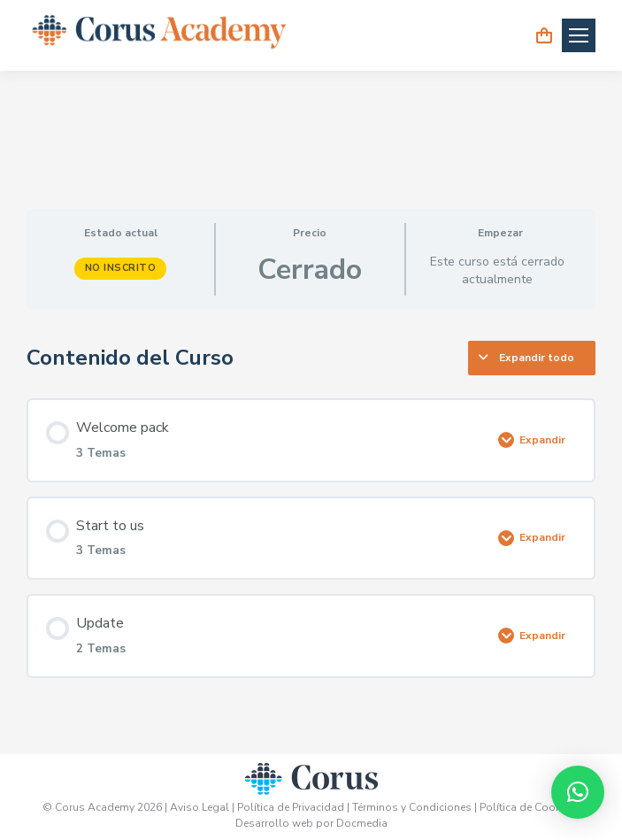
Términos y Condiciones (412, 807)
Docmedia (362, 823)
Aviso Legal (200, 807)
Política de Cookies (529, 807)
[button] (578, 792)
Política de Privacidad (292, 807)
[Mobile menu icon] (579, 35)
